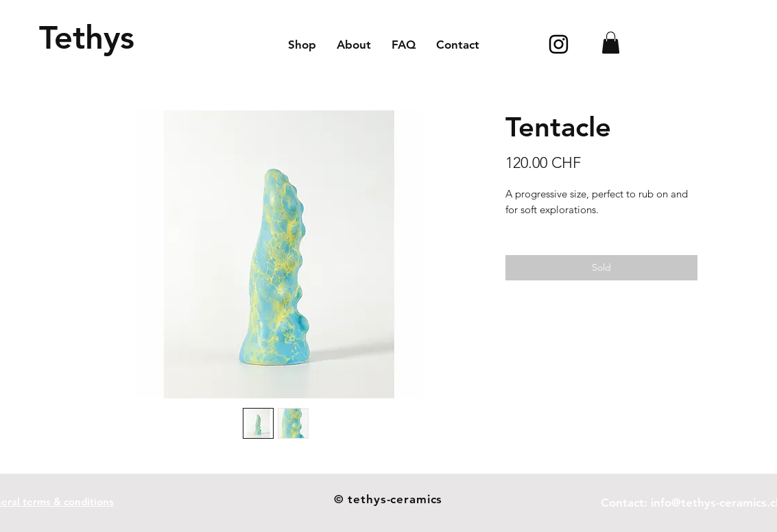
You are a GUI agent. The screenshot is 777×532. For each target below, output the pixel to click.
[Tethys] (87, 37)
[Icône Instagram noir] (559, 44)
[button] (611, 43)
